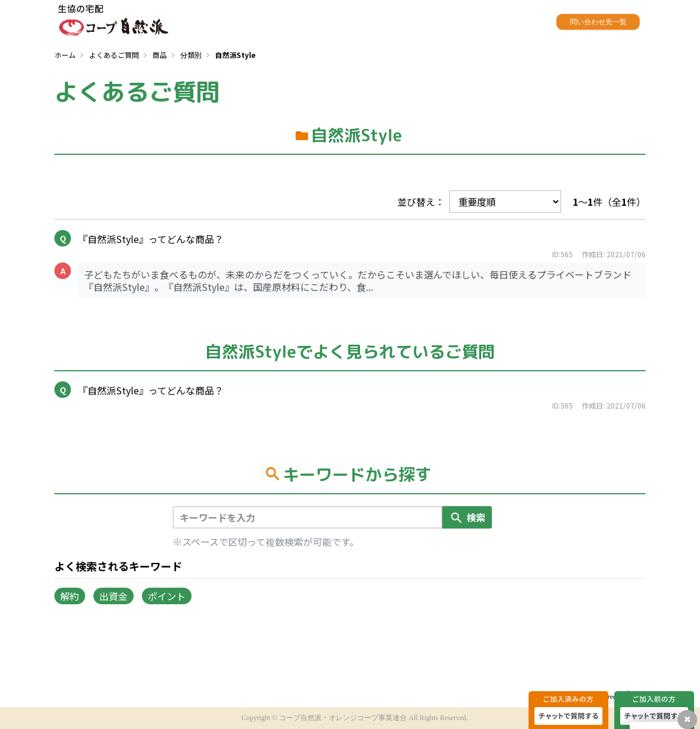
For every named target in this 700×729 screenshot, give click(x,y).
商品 (160, 55)
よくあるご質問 (114, 55)
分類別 (191, 55)
